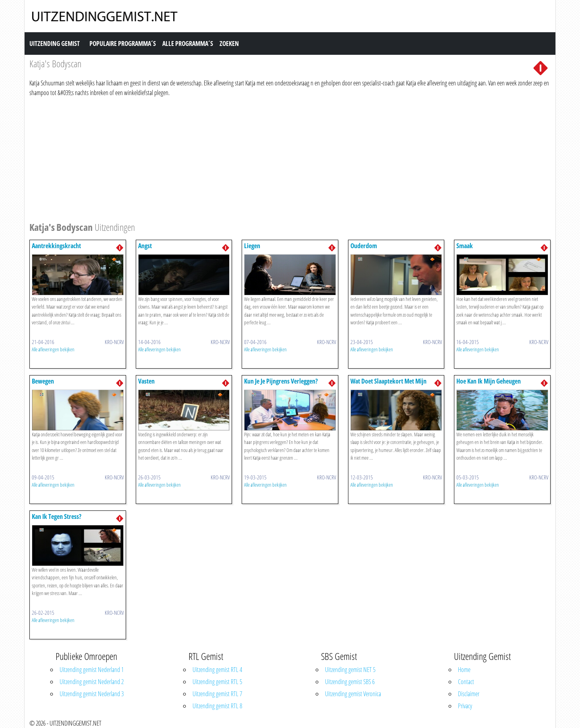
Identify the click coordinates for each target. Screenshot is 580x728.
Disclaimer (469, 694)
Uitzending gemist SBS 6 (350, 682)
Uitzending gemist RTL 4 (217, 670)
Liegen (252, 246)
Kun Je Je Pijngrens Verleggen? (281, 381)
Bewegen (43, 381)
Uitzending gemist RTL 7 (217, 694)
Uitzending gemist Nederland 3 (92, 694)
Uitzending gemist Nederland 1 (92, 670)
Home (464, 670)
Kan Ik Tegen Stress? (57, 516)
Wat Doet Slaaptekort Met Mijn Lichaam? (388, 385)
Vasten (146, 381)
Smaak (465, 246)
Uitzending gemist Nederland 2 (92, 682)
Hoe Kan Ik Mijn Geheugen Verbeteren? (489, 385)
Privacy (465, 706)
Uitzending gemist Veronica (353, 694)
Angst (145, 246)
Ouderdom (364, 246)
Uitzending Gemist (55, 44)
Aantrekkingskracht (56, 246)
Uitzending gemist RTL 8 (217, 706)
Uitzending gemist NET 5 (350, 670)
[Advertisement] (271, 158)
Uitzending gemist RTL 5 (217, 682)
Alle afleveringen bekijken (53, 349)
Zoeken (229, 44)
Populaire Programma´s (123, 44)
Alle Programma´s (188, 44)
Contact (466, 682)
